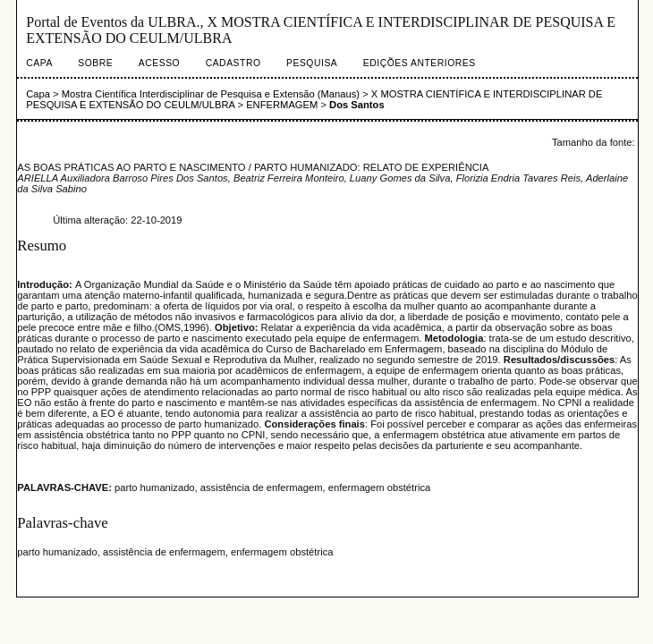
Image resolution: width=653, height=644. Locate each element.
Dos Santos (357, 105)
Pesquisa (312, 63)
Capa (39, 63)
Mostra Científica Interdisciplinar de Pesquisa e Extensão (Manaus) (211, 94)
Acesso (159, 63)
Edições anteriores (420, 63)
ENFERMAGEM (282, 105)
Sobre (95, 63)
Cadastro (233, 63)
